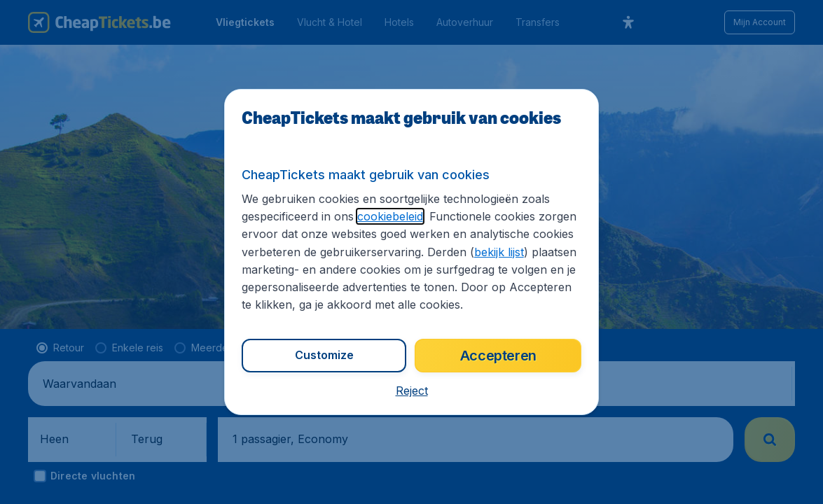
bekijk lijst (499, 252)
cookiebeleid (390, 216)
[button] (412, 391)
